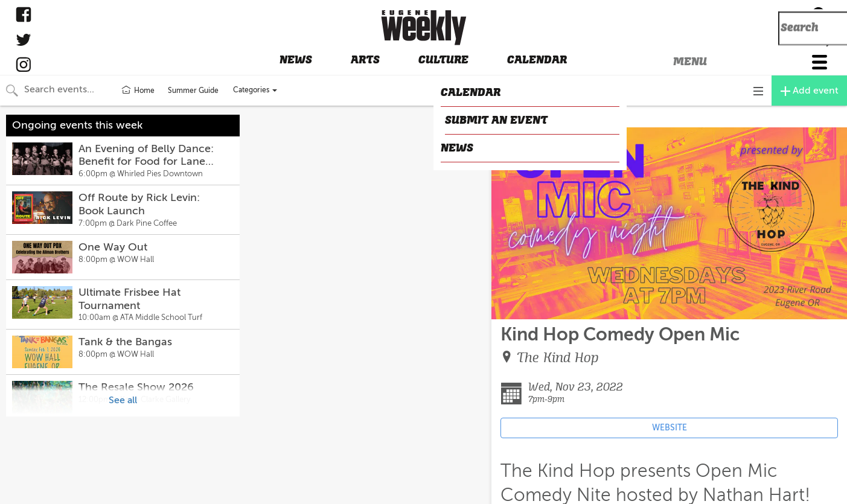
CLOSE (510, 117)
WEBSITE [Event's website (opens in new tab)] (670, 428)
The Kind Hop (558, 358)
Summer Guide (193, 91)
